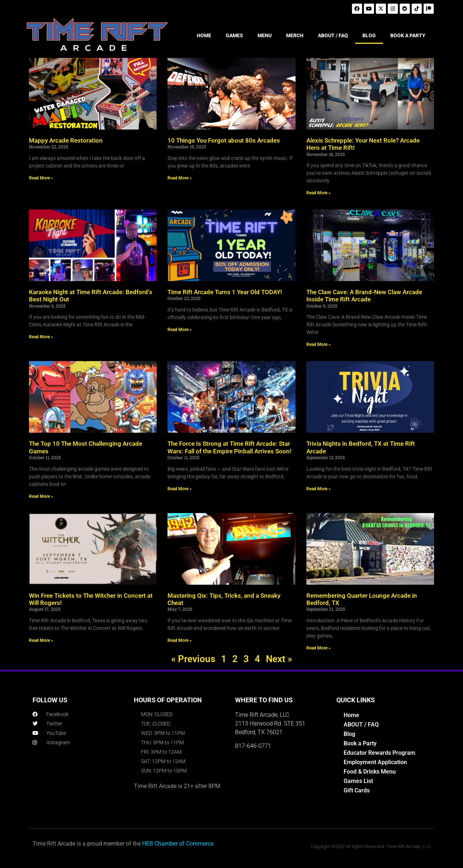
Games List (358, 781)
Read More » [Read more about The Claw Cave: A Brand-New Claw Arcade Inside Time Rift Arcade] (318, 344)
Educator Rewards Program (379, 753)
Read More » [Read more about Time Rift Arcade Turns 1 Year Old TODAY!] (180, 330)
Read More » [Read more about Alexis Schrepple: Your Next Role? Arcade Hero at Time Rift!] (318, 193)
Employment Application (375, 762)
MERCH (295, 35)
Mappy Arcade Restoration (66, 140)
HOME (204, 35)
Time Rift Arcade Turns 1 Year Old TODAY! (225, 292)
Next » (279, 659)
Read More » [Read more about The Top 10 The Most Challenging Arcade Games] (41, 496)
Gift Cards (357, 790)
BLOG (369, 35)
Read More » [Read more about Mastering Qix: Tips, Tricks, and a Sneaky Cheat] (180, 640)
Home (351, 715)
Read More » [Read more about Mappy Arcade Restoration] (41, 178)
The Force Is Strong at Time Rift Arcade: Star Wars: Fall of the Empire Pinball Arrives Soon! (230, 447)
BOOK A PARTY (408, 35)
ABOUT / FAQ (333, 35)
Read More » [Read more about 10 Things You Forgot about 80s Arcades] (180, 178)
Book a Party (360, 743)
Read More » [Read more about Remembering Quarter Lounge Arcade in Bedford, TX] (318, 648)
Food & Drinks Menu (370, 772)
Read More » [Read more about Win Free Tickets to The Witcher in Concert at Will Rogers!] (41, 640)
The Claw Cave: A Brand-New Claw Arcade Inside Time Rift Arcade (364, 296)
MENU (265, 35)
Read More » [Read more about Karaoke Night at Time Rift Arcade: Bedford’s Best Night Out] (41, 337)
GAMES (234, 35)
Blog (349, 734)
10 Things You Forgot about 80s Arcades (224, 140)
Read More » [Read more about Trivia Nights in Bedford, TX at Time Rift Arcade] (318, 489)
